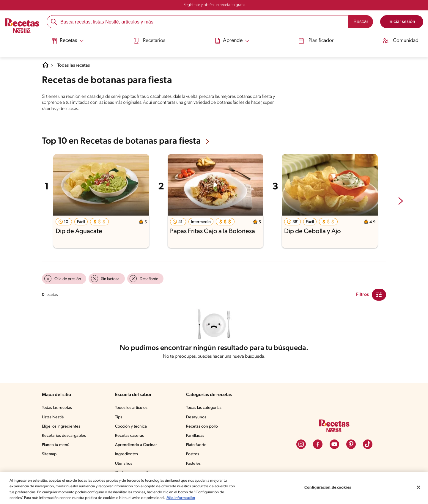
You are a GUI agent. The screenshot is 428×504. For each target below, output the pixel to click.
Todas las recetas (76, 66)
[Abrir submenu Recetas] (65, 40)
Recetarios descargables (65, 437)
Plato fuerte (197, 446)
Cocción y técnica (132, 428)
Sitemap (49, 456)
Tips (120, 419)
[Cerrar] (418, 488)
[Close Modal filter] (379, 294)
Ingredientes (127, 456)
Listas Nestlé (54, 419)
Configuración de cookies (328, 488)
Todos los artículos (133, 409)
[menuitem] (65, 42)
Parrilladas (196, 437)
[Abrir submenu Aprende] (233, 40)
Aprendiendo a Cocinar (137, 446)
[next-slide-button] (401, 201)
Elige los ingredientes (62, 428)
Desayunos (197, 419)
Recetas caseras (131, 437)
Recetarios (149, 39)
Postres (194, 456)
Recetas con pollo (203, 428)
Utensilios (125, 465)
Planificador (318, 39)
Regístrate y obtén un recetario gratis (214, 5)
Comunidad (404, 39)
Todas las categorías (206, 409)
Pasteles (195, 465)
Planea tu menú (56, 446)
